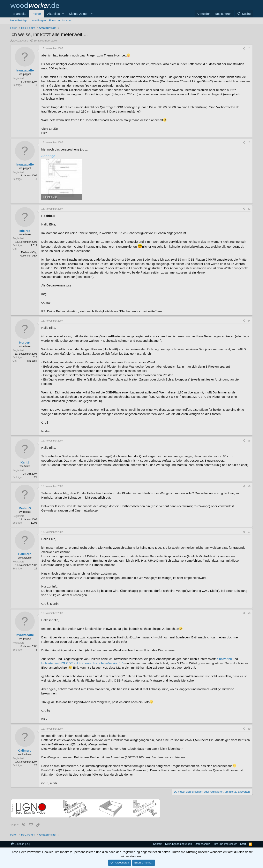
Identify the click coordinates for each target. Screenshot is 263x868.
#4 (249, 321)
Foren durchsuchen (61, 20)
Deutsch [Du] (21, 844)
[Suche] (244, 14)
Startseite (20, 14)
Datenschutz (202, 844)
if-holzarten (224, 659)
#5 (249, 441)
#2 (249, 143)
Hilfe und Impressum (225, 844)
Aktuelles (54, 14)
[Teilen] (244, 49)
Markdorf (32, 361)
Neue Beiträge (19, 20)
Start (243, 844)
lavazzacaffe (21, 41)
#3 (249, 209)
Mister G (25, 508)
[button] (63, 14)
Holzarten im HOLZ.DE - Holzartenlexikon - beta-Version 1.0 (82, 663)
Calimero (25, 554)
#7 (249, 532)
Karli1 (25, 462)
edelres (25, 231)
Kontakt (158, 844)
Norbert (25, 342)
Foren (37, 14)
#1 (249, 48)
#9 (249, 729)
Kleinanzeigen (79, 14)
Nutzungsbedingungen (179, 844)
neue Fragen (38, 20)
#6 (249, 486)
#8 (249, 613)
